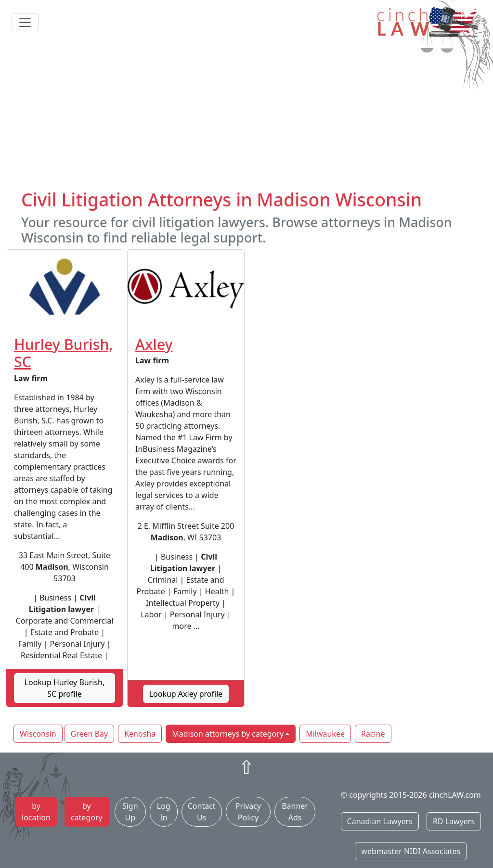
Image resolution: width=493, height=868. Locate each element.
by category (87, 812)
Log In (164, 812)
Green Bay (90, 734)
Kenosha (140, 734)
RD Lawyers (454, 821)
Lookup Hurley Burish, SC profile (65, 688)
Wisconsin (38, 734)
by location (36, 812)
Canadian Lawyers (380, 821)
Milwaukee (325, 734)
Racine (373, 734)
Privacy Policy (248, 812)
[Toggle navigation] (25, 23)
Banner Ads (295, 812)
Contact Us (202, 812)
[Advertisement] (246, 117)
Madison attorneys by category (228, 734)
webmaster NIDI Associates (411, 851)
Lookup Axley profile (186, 694)
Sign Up (130, 812)
